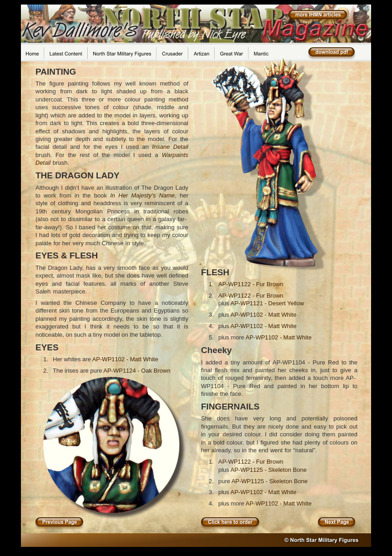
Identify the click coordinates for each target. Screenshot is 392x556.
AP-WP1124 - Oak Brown (137, 371)
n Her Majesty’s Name (143, 195)
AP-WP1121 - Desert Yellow (267, 303)
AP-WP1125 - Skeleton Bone (269, 470)
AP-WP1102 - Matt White (125, 359)
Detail (44, 163)
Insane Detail (170, 147)
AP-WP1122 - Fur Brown (251, 284)
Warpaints (175, 155)
